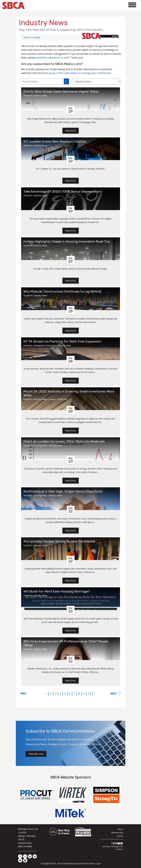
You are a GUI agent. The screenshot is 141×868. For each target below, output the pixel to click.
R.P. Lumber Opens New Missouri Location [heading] (55, 141)
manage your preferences (96, 73)
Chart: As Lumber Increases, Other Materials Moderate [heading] (64, 441)
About (120, 829)
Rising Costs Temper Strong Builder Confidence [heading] (59, 541)
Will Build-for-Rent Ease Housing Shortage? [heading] (57, 591)
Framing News (40, 445)
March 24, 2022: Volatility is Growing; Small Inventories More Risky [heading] (69, 393)
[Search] (66, 81)
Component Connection (45, 345)
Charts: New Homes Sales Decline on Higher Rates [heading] (61, 91)
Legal (98, 864)
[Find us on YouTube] (20, 860)
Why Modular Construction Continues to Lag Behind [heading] (62, 291)
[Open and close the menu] (81, 5)
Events (120, 836)
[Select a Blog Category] (96, 81)
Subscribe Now (36, 754)
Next (116, 693)
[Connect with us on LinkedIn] (30, 856)
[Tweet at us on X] (25, 856)
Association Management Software (113, 846)
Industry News (40, 96)
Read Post (70, 131)
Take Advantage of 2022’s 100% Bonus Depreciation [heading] (62, 191)
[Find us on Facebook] (20, 856)
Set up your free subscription (61, 73)
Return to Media (32, 37)
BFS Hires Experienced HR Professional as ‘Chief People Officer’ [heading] (66, 643)
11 (95, 694)
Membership (117, 833)
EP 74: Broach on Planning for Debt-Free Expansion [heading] (62, 341)
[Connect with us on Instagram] (35, 856)
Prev (23, 693)
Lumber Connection (58, 399)
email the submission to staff (53, 58)
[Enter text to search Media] (42, 81)
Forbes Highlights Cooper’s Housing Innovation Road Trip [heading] (67, 241)
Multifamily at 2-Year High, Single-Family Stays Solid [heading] (63, 491)
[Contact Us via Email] (25, 860)
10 (89, 694)
